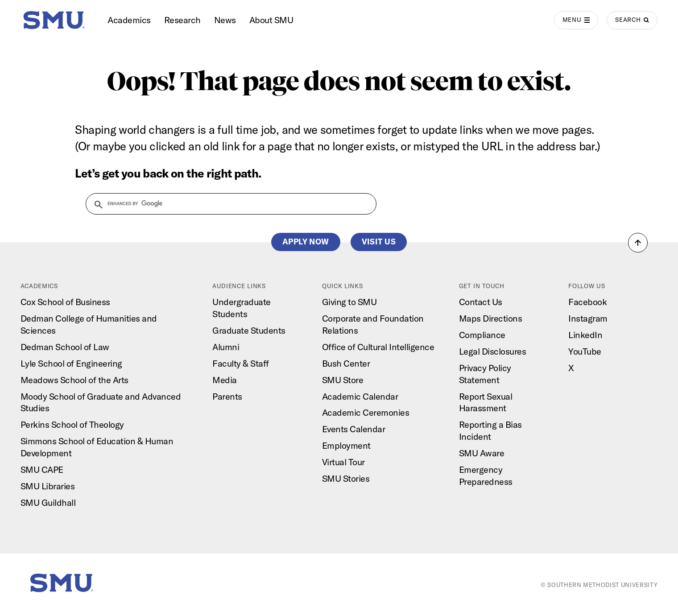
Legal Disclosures (493, 351)
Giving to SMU (349, 302)
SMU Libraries (48, 486)
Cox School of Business (65, 302)
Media (225, 380)
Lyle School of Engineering (71, 363)
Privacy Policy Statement (485, 374)
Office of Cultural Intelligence (378, 347)
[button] (638, 243)
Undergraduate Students (242, 308)
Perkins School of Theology (72, 424)
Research (182, 20)
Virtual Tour (343, 462)
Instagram (588, 318)
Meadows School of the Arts (74, 380)
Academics (129, 20)
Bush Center (346, 363)
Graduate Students (249, 330)
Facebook (587, 302)
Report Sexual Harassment (486, 402)
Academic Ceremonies (366, 412)
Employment (346, 445)
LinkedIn (585, 335)
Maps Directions (491, 318)
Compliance (482, 335)
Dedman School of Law (65, 347)
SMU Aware (482, 453)
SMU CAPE (42, 469)
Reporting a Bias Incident (490, 430)
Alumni (226, 347)
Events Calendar (354, 429)
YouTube (585, 351)
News (225, 20)
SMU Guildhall (48, 502)
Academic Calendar (360, 396)
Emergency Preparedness (486, 475)
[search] (226, 204)
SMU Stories (346, 478)
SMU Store (343, 380)
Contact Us (481, 302)
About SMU (271, 20)
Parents (227, 396)
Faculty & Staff (241, 363)
